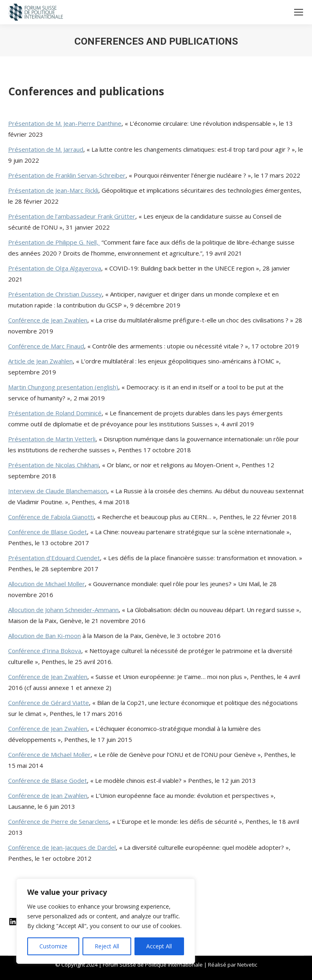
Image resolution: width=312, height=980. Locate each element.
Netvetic (247, 965)
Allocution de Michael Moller (47, 584)
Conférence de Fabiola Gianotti (51, 517)
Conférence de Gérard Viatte (49, 703)
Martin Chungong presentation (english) (63, 387)
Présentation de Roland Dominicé (55, 413)
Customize (53, 946)
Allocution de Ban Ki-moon (44, 636)
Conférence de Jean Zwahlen (48, 320)
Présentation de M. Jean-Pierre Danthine (65, 123)
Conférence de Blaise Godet (48, 532)
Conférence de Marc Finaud (46, 346)
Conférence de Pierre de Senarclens (58, 821)
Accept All (159, 946)
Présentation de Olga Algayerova (55, 268)
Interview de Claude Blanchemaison (58, 491)
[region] (106, 921)
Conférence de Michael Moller (49, 754)
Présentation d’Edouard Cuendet (54, 558)
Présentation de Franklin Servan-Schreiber (67, 175)
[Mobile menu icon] (299, 12)
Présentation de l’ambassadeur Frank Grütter (72, 216)
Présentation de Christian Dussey (55, 294)
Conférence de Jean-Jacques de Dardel (62, 847)
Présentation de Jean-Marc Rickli (53, 190)
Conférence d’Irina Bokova (45, 651)
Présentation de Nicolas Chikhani (53, 465)
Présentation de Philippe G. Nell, (54, 242)
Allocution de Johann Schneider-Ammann (63, 610)
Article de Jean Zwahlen (40, 361)
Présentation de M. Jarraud (46, 149)
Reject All (107, 946)
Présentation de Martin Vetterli (52, 439)
